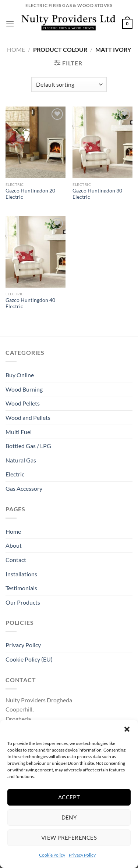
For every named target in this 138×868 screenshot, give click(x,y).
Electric (15, 474)
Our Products (23, 602)
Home (16, 49)
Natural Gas (21, 460)
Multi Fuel (19, 432)
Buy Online (20, 375)
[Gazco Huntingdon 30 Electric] (102, 142)
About (14, 545)
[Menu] (10, 24)
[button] (127, 729)
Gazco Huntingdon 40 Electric (30, 303)
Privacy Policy (82, 855)
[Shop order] (69, 84)
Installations (21, 574)
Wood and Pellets (28, 417)
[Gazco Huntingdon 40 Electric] (36, 252)
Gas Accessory (24, 488)
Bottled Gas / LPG (28, 446)
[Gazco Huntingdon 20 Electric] (36, 142)
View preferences (69, 838)
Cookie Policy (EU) (29, 659)
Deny (69, 817)
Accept (69, 797)
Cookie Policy (52, 855)
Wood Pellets (23, 403)
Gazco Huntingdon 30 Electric (97, 194)
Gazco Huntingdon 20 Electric (30, 194)
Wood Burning (24, 389)
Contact (16, 560)
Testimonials (21, 588)
